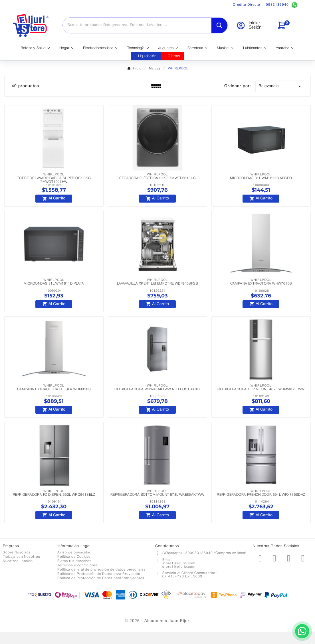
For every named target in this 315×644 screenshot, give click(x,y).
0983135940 (282, 5)
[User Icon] (253, 25)
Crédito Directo (247, 5)
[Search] (219, 25)
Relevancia (281, 86)
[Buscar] (137, 25)
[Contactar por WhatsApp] (295, 624)
